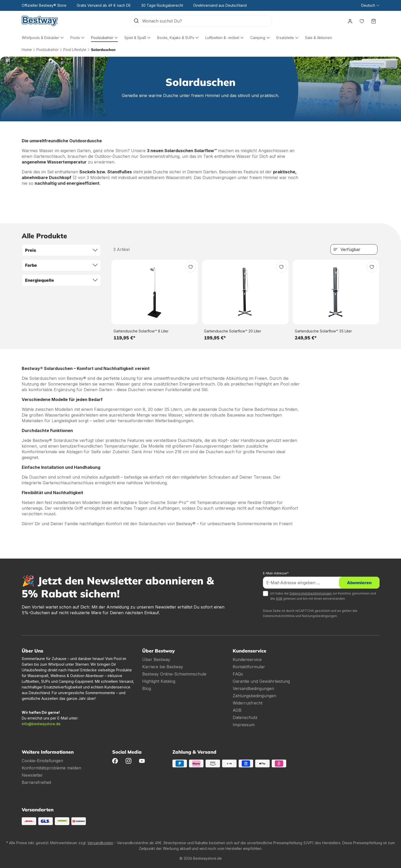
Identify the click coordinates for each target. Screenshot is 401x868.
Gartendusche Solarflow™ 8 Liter (141, 331)
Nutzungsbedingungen (319, 616)
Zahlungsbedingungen (254, 696)
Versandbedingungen (253, 688)
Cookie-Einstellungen (42, 761)
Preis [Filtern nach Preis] (61, 250)
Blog (147, 688)
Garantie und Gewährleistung (261, 681)
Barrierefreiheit (36, 782)
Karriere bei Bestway (163, 667)
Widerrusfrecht (248, 703)
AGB (279, 599)
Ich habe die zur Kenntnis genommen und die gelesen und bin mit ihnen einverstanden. (323, 596)
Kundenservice (247, 659)
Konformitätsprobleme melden (51, 768)
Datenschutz (245, 717)
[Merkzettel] (362, 21)
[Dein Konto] (350, 21)
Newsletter (32, 775)
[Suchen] (136, 21)
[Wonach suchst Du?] (207, 21)
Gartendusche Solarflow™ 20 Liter (233, 331)
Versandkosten (100, 843)
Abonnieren (359, 583)
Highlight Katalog (159, 681)
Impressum (244, 725)
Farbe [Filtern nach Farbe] (61, 265)
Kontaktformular (249, 667)
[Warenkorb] (374, 21)
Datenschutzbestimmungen (311, 593)
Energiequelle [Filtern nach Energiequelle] (61, 280)
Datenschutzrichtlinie (279, 616)
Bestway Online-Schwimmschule (174, 674)
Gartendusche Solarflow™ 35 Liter (323, 331)
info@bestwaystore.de (41, 724)
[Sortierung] (354, 249)
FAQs (238, 674)
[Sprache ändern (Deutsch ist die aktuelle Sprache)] (370, 5)
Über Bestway (156, 659)
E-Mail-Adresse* (276, 573)
